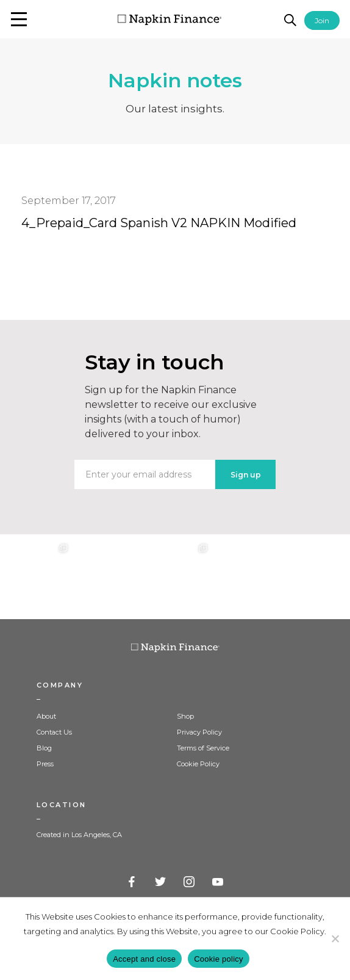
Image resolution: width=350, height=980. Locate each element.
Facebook (132, 882)
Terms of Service (203, 748)
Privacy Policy (199, 732)
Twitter (161, 882)
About (46, 716)
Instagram (190, 882)
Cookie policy (219, 959)
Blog (44, 748)
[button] (19, 19)
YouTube (218, 882)
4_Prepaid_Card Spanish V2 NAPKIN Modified (159, 223)
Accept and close (144, 959)
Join (322, 20)
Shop (185, 716)
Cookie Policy (198, 764)
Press (45, 764)
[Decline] (335, 938)
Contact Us (54, 732)
